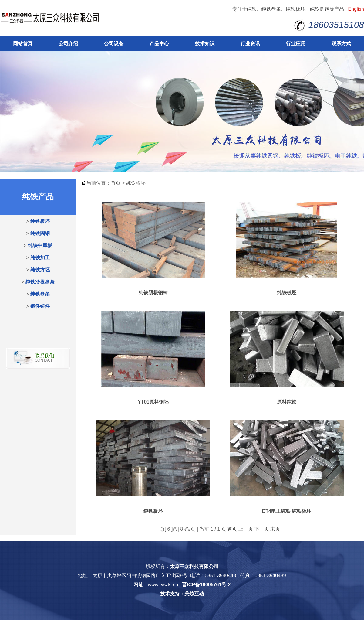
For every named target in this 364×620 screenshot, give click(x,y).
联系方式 (341, 44)
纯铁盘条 (271, 9)
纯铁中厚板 (40, 245)
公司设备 (114, 44)
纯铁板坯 (295, 9)
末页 (275, 529)
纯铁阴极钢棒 (153, 293)
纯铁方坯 (40, 270)
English (356, 9)
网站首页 (23, 44)
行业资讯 (250, 44)
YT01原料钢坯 (153, 402)
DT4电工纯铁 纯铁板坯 (287, 511)
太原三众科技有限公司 (194, 566)
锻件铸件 (40, 306)
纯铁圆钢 (320, 9)
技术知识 (205, 44)
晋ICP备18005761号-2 (206, 585)
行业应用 (296, 44)
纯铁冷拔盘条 (40, 282)
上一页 (246, 529)
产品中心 (159, 44)
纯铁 (252, 9)
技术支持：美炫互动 (182, 594)
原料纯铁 (287, 402)
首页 (116, 183)
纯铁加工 (40, 258)
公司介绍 (68, 44)
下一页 (262, 529)
